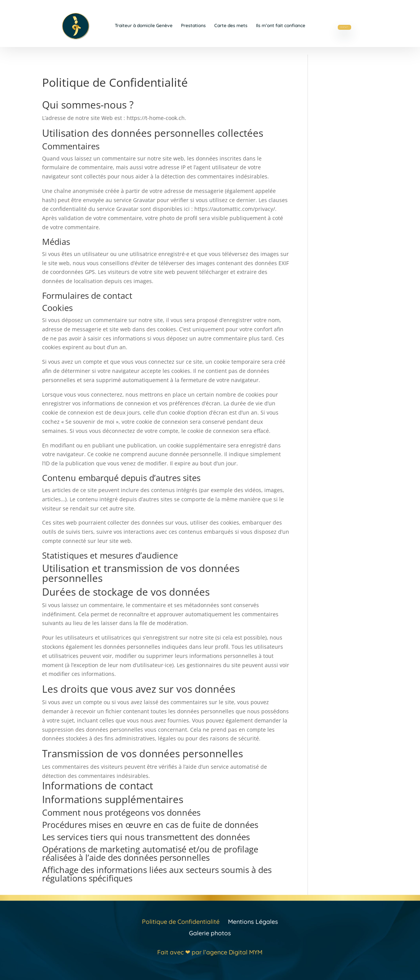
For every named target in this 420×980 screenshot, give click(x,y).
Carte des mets (231, 26)
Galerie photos (210, 932)
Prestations (193, 26)
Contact (344, 25)
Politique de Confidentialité (181, 921)
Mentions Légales (253, 921)
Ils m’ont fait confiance (281, 26)
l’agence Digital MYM (233, 952)
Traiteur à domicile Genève (144, 26)
